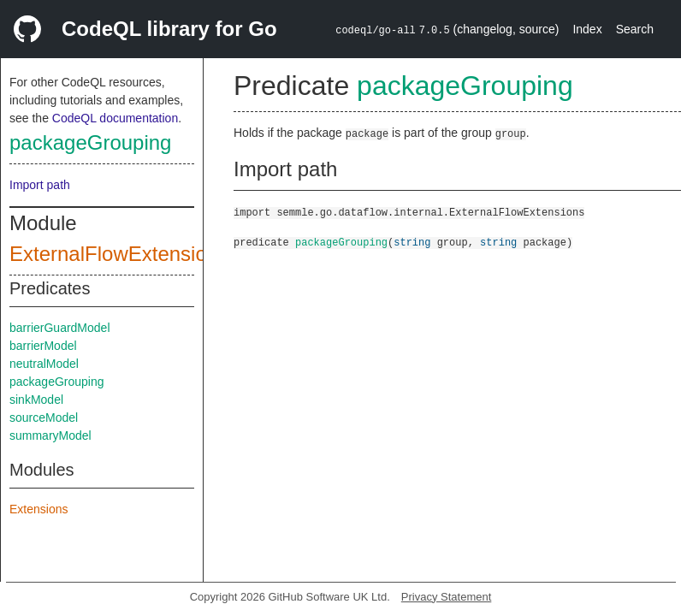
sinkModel (36, 400)
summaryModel (50, 435)
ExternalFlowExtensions (119, 254)
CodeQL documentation (115, 118)
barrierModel (43, 346)
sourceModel (44, 418)
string (412, 242)
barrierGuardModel (60, 328)
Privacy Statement (447, 597)
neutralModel (44, 364)
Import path (40, 185)
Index (587, 29)
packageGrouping (90, 142)
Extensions (38, 509)
